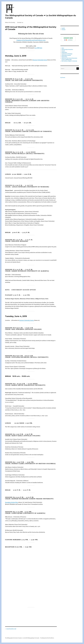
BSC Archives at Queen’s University (69, 61)
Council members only (11, 629)
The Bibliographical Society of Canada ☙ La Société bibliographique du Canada (22, 638)
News (63, 48)
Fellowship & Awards (66, 55)
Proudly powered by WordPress (47, 638)
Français (63, 30)
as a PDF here (38, 48)
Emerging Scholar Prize (12, 502)
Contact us (20, 22)
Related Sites (64, 57)
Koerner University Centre (40, 60)
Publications (64, 52)
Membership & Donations (67, 50)
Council (63, 51)
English (63, 28)
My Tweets (63, 78)
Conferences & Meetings (67, 54)
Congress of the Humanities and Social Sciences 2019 (31, 40)
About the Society (10, 22)
